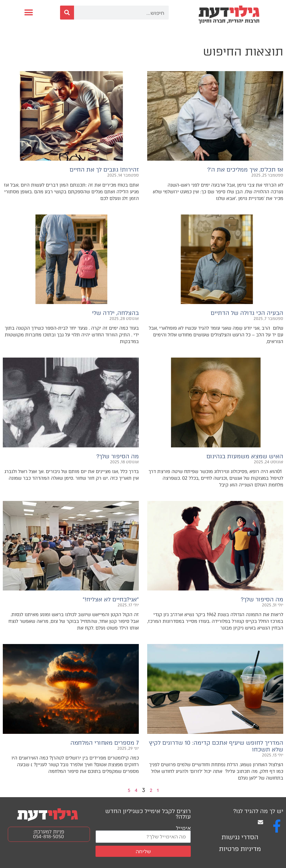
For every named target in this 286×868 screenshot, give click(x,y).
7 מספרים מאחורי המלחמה (105, 743)
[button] (29, 13)
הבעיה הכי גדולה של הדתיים (247, 313)
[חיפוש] (67, 13)
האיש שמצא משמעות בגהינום (244, 456)
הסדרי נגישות (240, 837)
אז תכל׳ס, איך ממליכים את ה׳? (245, 170)
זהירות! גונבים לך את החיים (104, 170)
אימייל (183, 828)
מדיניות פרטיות (240, 849)
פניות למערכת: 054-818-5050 (49, 834)
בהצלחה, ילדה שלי (115, 313)
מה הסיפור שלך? (118, 456)
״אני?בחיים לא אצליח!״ (111, 599)
